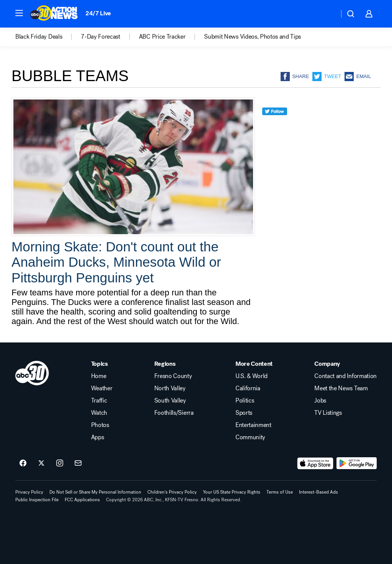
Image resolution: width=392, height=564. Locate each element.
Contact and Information (345, 376)
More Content (254, 364)
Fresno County (173, 376)
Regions (165, 364)
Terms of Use (280, 492)
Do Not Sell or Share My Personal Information (95, 492)
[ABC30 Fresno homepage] (54, 14)
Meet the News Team (341, 388)
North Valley (170, 388)
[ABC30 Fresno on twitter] (41, 463)
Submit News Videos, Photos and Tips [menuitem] (252, 37)
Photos (100, 425)
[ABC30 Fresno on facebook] (23, 463)
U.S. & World (252, 376)
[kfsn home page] (32, 373)
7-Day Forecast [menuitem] (100, 37)
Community (250, 437)
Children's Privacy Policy (172, 492)
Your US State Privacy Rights (232, 492)
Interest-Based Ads (318, 492)
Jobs (320, 401)
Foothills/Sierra (174, 413)
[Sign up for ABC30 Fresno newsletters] (78, 463)
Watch (99, 413)
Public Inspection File (37, 500)
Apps (98, 437)
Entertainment (253, 425)
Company (327, 364)
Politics (245, 401)
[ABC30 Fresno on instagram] (60, 463)
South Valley (170, 401)
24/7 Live (98, 13)
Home (99, 376)
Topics (100, 364)
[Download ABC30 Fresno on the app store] (315, 463)
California (248, 388)
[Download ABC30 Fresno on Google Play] (357, 463)
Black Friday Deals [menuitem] (39, 37)
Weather (102, 388)
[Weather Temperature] (327, 14)
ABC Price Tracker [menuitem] (162, 37)
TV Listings (328, 413)
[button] (19, 13)
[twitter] (275, 125)
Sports (244, 413)
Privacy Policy (29, 492)
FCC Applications (82, 500)
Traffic (99, 401)
